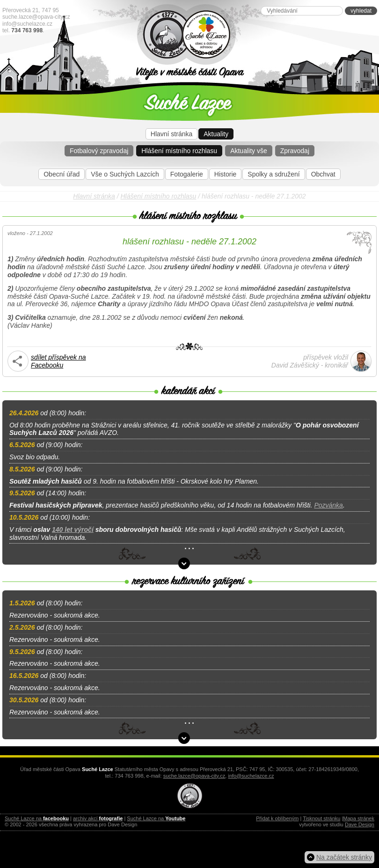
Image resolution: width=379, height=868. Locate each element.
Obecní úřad (62, 174)
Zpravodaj (295, 151)
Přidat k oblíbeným (277, 818)
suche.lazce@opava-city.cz (36, 17)
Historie (225, 174)
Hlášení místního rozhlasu (179, 151)
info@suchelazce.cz (27, 24)
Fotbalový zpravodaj (99, 151)
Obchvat (323, 174)
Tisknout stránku (321, 818)
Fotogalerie (187, 174)
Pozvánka (328, 505)
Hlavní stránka (171, 134)
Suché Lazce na (37, 818)
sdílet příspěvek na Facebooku (58, 361)
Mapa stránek (359, 818)
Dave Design (360, 824)
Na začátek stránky (344, 857)
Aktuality (216, 134)
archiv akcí (98, 818)
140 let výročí (73, 530)
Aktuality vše (249, 151)
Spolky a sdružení (273, 174)
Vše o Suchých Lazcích (125, 174)
